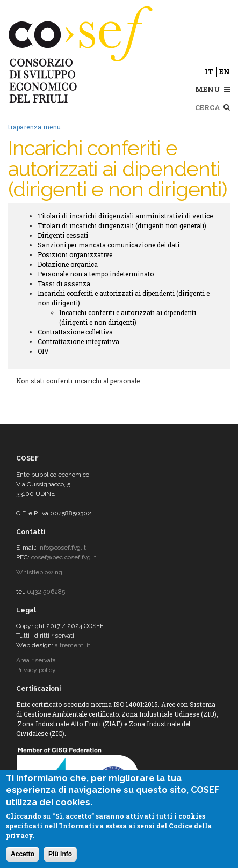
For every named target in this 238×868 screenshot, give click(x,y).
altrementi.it (73, 645)
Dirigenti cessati (63, 235)
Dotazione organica (68, 264)
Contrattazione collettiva (75, 332)
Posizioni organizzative (75, 254)
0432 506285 (46, 592)
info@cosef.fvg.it (62, 548)
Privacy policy (36, 670)
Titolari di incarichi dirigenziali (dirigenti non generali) (122, 225)
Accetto (23, 854)
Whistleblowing (39, 572)
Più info (60, 854)
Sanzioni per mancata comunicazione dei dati (109, 245)
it (209, 71)
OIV (43, 351)
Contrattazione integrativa (78, 341)
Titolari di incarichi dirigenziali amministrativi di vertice (125, 216)
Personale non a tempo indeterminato (96, 274)
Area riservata (36, 660)
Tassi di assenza (64, 283)
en (225, 71)
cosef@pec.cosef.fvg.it (64, 557)
